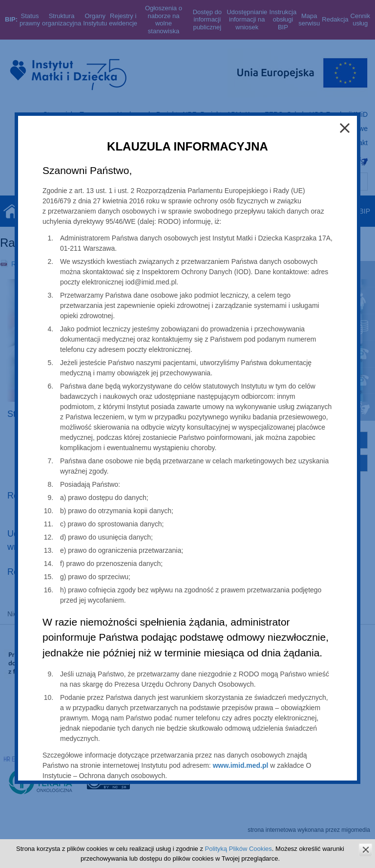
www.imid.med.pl (241, 765)
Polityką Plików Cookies (239, 849)
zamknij (365, 850)
